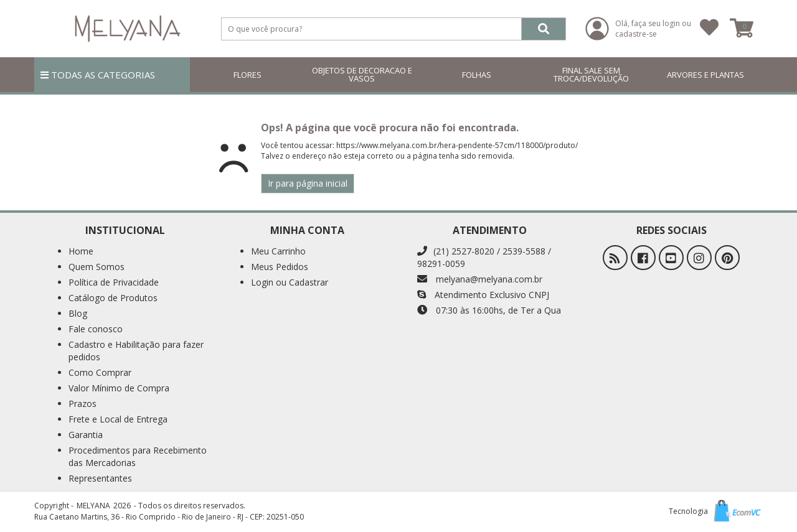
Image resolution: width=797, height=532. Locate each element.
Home (81, 251)
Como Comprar (100, 372)
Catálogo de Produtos (113, 298)
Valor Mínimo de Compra (119, 388)
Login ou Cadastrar (290, 282)
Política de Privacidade (114, 282)
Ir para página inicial (308, 183)
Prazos (83, 404)
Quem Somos (97, 267)
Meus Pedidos (280, 267)
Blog (78, 313)
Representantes (100, 478)
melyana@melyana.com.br (480, 279)
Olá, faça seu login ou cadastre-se (653, 29)
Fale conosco (96, 329)
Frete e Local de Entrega (118, 419)
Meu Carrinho (278, 251)
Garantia (86, 435)
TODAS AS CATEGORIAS (98, 75)
